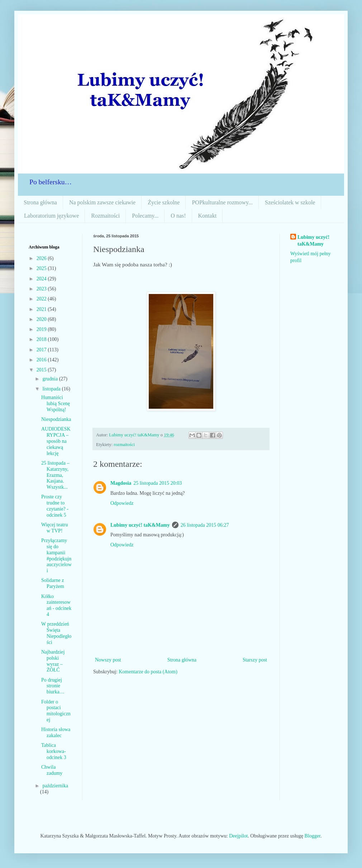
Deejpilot (238, 836)
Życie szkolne (164, 202)
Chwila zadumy (52, 770)
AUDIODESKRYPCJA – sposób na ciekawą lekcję (56, 441)
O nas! (178, 216)
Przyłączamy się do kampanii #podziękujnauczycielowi (56, 556)
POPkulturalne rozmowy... (222, 202)
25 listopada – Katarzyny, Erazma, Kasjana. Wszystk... (55, 475)
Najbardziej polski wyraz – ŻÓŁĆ (53, 661)
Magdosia (121, 483)
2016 (42, 360)
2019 (42, 329)
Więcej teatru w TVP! (54, 528)
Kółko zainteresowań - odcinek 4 (56, 605)
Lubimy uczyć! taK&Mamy (140, 525)
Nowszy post (108, 660)
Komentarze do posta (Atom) (148, 672)
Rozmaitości (105, 216)
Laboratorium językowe (51, 216)
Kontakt (208, 216)
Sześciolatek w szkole (290, 202)
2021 (42, 309)
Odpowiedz (122, 503)
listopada (52, 389)
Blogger (313, 836)
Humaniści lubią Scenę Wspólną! (56, 404)
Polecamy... (145, 216)
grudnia (51, 379)
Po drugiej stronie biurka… (53, 686)
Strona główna (40, 202)
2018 (42, 339)
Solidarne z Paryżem (53, 583)
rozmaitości (124, 445)
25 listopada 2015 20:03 (158, 483)
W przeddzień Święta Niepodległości (56, 633)
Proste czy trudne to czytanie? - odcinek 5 (55, 506)
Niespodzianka (56, 419)
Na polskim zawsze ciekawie (102, 202)
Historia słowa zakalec (56, 732)
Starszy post (255, 660)
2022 (42, 299)
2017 (42, 350)
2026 (42, 258)
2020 (42, 319)
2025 (42, 268)
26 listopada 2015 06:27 (205, 525)
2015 (42, 370)
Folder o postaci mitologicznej (56, 711)
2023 (42, 289)
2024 (42, 279)
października (55, 786)
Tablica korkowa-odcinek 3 (54, 751)
